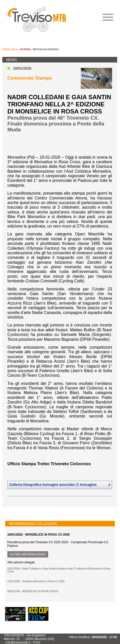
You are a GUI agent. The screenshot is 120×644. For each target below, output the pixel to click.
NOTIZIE (25, 49)
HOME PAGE (10, 49)
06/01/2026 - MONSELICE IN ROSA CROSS (33, 591)
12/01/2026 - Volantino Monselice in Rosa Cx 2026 (36, 581)
